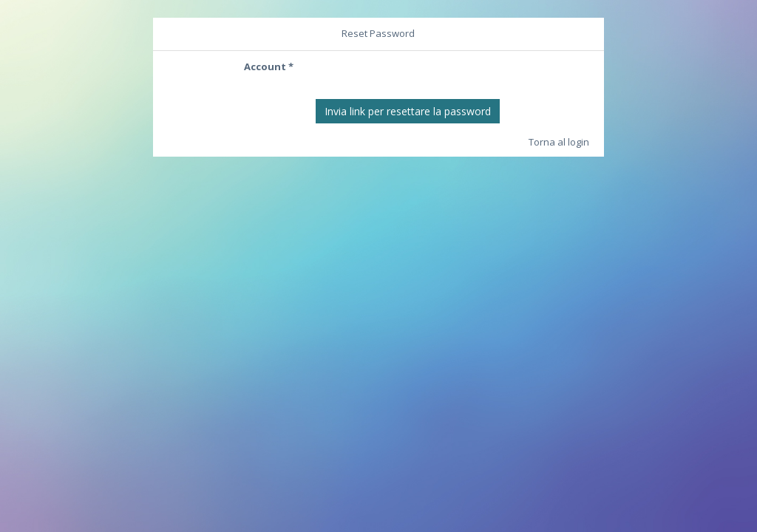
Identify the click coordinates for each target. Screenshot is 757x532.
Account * (269, 66)
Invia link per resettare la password (408, 111)
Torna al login (559, 142)
